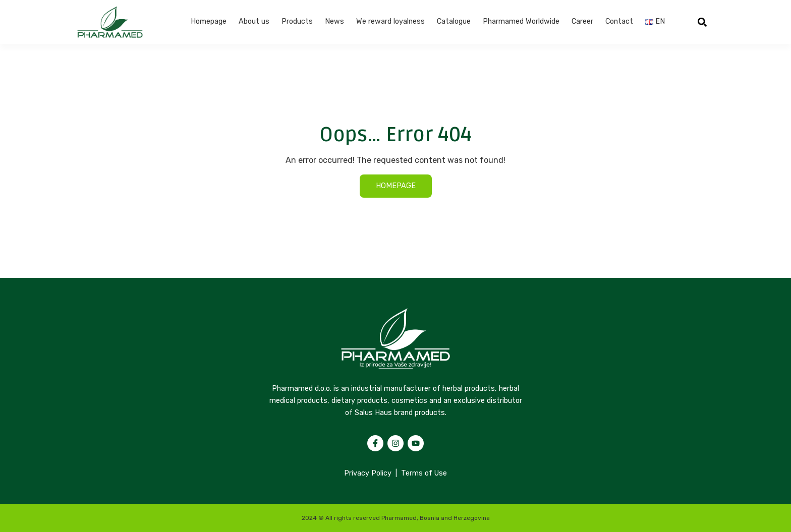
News (334, 21)
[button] (702, 22)
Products (297, 21)
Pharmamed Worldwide (521, 21)
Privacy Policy (368, 473)
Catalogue (454, 21)
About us (254, 21)
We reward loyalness (390, 21)
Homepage (209, 21)
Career (582, 21)
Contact (619, 21)
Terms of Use (424, 473)
